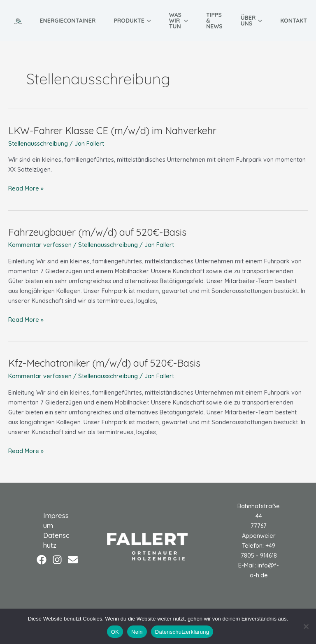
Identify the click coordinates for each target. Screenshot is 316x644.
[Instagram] (57, 560)
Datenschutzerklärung (182, 632)
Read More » (26, 188)
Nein (137, 632)
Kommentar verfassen (40, 245)
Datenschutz (56, 540)
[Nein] (306, 626)
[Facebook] (42, 560)
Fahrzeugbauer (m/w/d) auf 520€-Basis (97, 232)
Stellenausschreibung (38, 143)
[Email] (73, 560)
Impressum (56, 521)
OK (115, 632)
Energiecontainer (68, 21)
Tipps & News (214, 21)
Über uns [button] (252, 21)
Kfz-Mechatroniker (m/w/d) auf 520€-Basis (104, 363)
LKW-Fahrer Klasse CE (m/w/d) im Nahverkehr (112, 130)
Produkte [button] (132, 21)
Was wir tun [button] (179, 21)
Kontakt (294, 21)
